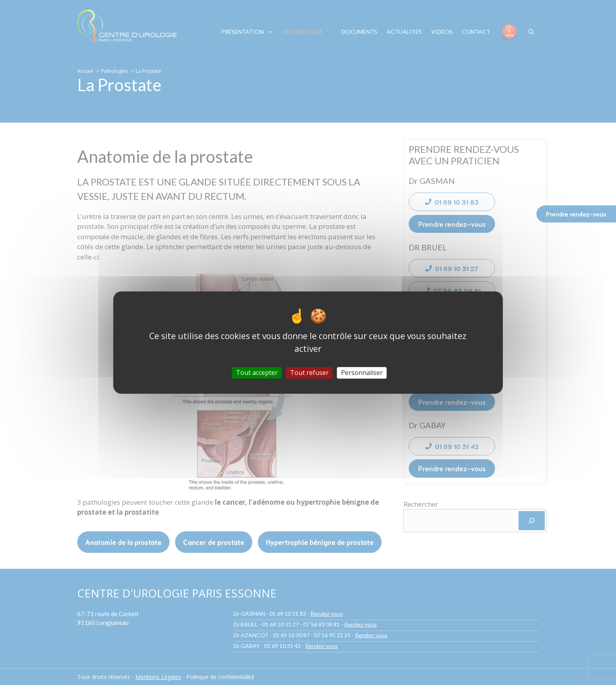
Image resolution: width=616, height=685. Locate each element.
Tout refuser (309, 373)
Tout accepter (257, 373)
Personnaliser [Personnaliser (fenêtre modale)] (362, 373)
